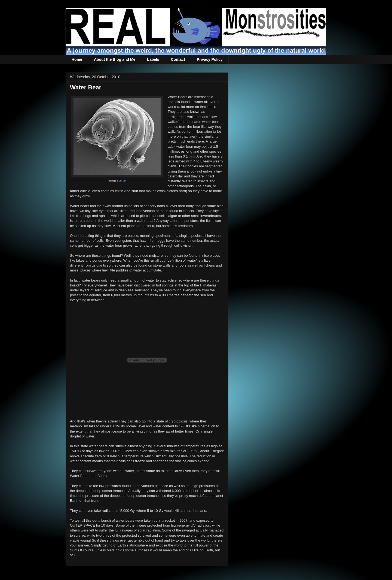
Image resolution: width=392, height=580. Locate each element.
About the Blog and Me (115, 59)
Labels (153, 59)
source (121, 181)
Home (77, 59)
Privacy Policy (210, 59)
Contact (178, 59)
